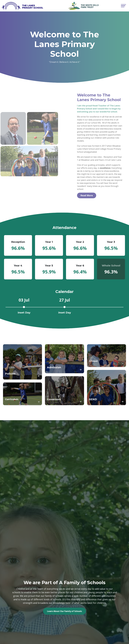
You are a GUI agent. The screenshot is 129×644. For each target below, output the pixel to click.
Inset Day (24, 313)
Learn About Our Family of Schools (64, 611)
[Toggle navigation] (123, 6)
